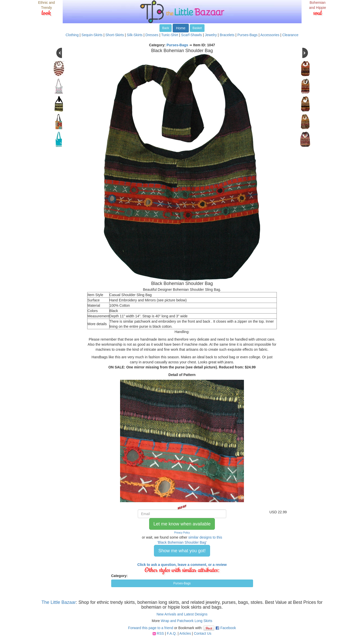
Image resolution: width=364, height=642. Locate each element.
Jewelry (211, 35)
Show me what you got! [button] (182, 551)
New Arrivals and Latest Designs (182, 614)
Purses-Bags (247, 35)
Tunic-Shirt (170, 35)
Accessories (270, 35)
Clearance (290, 35)
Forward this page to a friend (151, 628)
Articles (185, 633)
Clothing (72, 35)
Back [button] (166, 28)
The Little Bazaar (59, 602)
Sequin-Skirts (92, 35)
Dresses (152, 35)
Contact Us (203, 633)
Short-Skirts (115, 35)
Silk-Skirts (135, 35)
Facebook (228, 628)
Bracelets (227, 35)
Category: (119, 576)
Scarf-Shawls (191, 35)
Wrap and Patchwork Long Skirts (187, 621)
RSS (160, 633)
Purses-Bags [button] (182, 583)
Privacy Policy (182, 533)
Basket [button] (197, 28)
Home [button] (181, 28)
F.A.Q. (172, 633)
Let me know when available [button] (182, 524)
